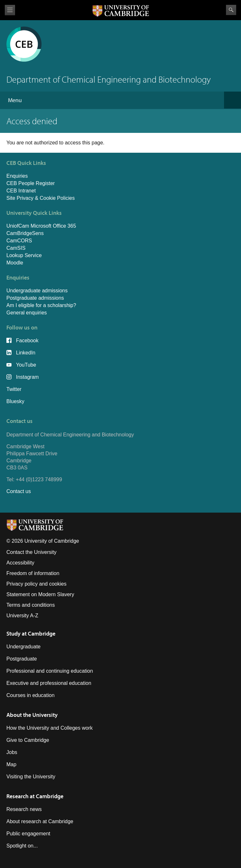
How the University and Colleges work (49, 728)
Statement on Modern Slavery (40, 594)
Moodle (15, 263)
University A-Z (22, 616)
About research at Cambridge (40, 821)
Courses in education (30, 695)
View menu (10, 10)
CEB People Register (31, 183)
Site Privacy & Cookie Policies (40, 198)
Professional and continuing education (50, 671)
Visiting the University (31, 777)
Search (231, 10)
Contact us (19, 491)
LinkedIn (26, 353)
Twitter (14, 389)
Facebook (27, 341)
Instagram (27, 377)
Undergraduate (24, 647)
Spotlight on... (22, 846)
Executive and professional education (49, 683)
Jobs (12, 752)
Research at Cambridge (35, 796)
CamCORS (19, 241)
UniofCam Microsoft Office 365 (41, 226)
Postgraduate (22, 659)
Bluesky (15, 401)
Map (11, 764)
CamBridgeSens (25, 233)
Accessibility (20, 563)
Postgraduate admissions (35, 298)
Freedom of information (33, 573)
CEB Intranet (21, 191)
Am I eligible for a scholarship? (41, 305)
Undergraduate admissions (37, 291)
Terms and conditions (31, 605)
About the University (32, 715)
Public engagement (28, 834)
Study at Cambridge (31, 633)
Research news (24, 809)
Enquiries (17, 176)
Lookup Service (24, 255)
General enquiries (27, 313)
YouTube (26, 365)
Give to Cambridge (28, 740)
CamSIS (16, 248)
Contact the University (32, 552)
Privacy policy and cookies (36, 584)
